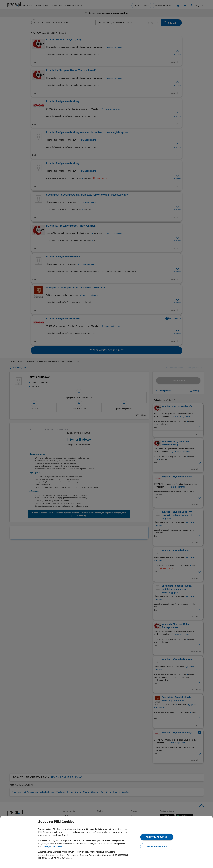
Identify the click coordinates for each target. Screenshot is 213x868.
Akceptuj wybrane (157, 847)
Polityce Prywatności (53, 847)
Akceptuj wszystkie (157, 837)
